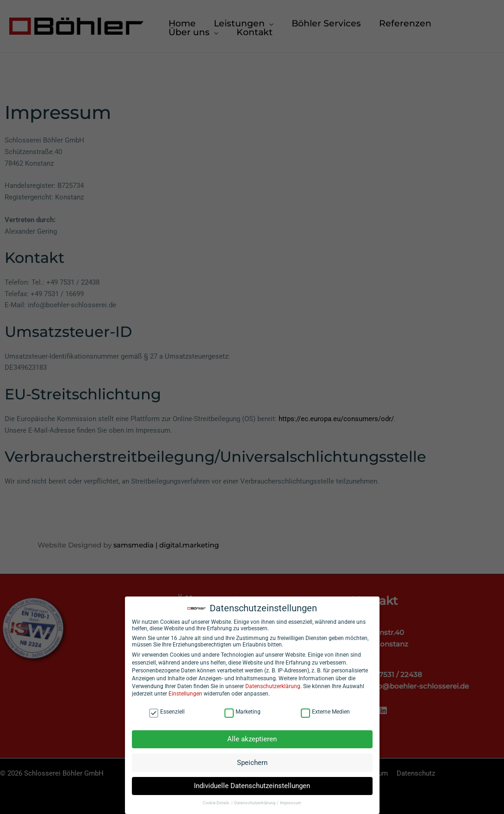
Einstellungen (185, 696)
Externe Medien (325, 714)
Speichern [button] (252, 764)
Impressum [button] (291, 805)
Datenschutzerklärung (273, 688)
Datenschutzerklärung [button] (255, 805)
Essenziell (167, 714)
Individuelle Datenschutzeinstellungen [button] (252, 788)
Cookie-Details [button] (217, 805)
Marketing (243, 714)
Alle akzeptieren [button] (252, 741)
